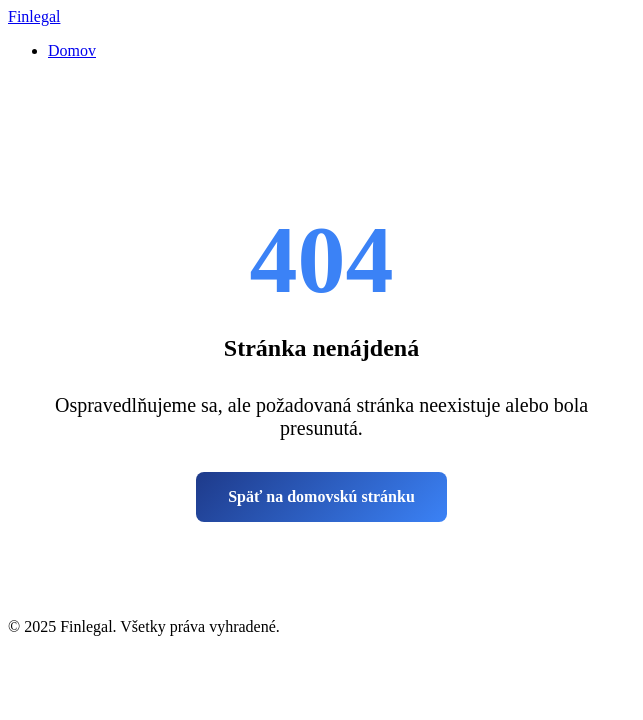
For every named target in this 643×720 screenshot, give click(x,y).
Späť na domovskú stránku (321, 496)
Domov (72, 50)
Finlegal (34, 16)
